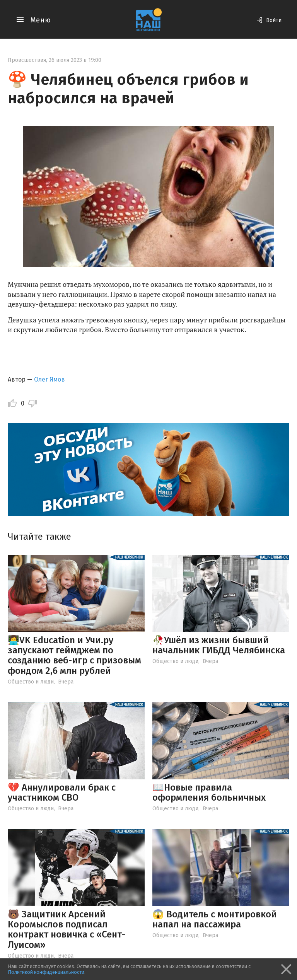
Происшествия (27, 60)
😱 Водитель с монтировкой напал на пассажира (215, 919)
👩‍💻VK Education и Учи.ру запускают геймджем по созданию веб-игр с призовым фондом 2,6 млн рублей (74, 655)
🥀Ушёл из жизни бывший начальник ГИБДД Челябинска (219, 645)
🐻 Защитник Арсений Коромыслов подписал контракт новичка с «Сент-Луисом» (67, 930)
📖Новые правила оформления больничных (209, 793)
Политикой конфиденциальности (46, 972)
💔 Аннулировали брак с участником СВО (62, 793)
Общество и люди (31, 682)
